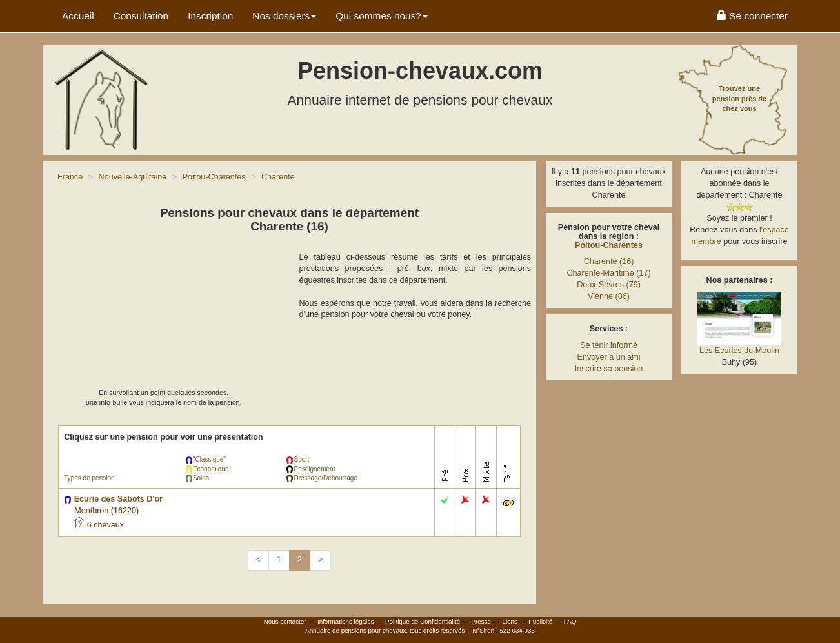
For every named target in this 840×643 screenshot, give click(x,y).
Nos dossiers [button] (284, 16)
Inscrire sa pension (609, 369)
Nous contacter (285, 621)
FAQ (570, 621)
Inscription (210, 16)
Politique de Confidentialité (423, 621)
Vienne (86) (609, 296)
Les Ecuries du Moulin (739, 351)
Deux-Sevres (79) (609, 285)
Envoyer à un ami (608, 357)
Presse (482, 621)
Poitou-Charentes (609, 245)
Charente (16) (609, 261)
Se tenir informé (609, 345)
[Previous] (258, 560)
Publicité (540, 621)
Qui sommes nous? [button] (382, 16)
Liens (509, 621)
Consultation (141, 16)
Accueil (78, 16)
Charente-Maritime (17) (608, 273)
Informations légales (346, 621)
